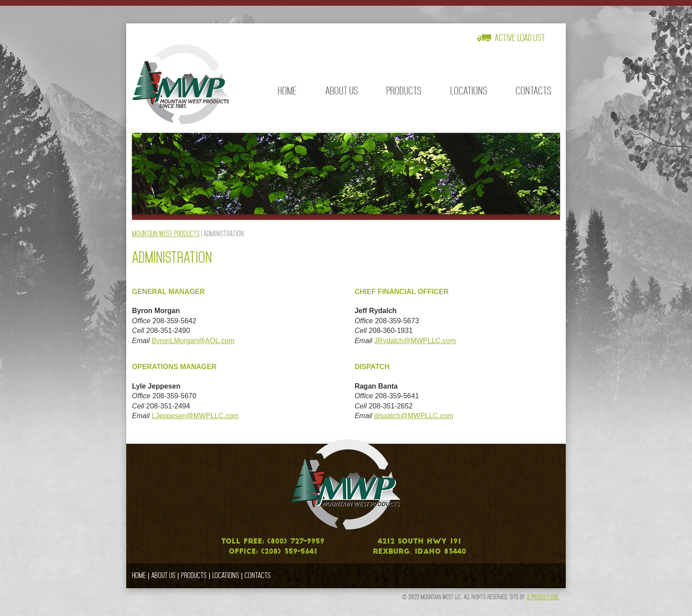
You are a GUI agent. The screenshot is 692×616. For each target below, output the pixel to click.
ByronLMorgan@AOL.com (193, 341)
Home (287, 91)
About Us (342, 91)
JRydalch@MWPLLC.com (415, 341)
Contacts (533, 91)
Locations (469, 91)
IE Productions (543, 597)
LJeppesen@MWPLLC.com (195, 416)
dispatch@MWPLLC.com (414, 416)
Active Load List (520, 38)
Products (404, 91)
